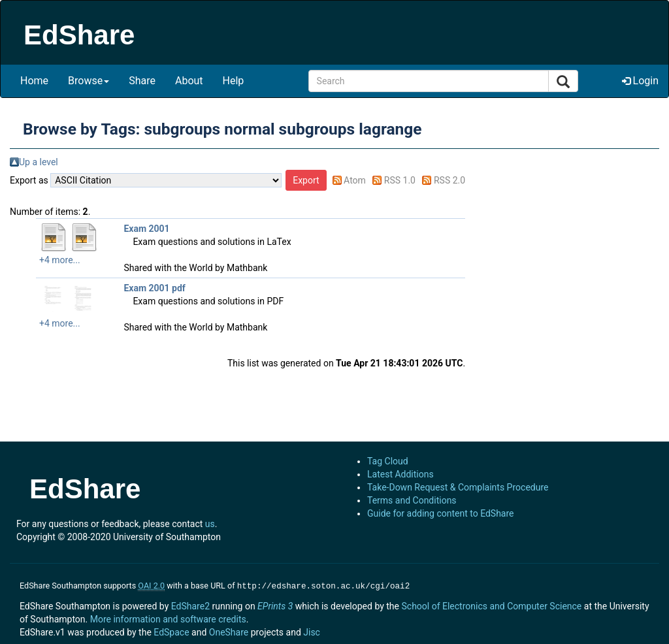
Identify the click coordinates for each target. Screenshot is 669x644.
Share (142, 81)
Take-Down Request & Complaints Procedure (458, 487)
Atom (355, 180)
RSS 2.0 (449, 180)
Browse (89, 81)
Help (234, 81)
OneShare (229, 631)
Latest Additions (400, 474)
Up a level (39, 162)
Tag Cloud (388, 461)
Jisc (312, 631)
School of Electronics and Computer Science (491, 605)
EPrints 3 (275, 605)
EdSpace (171, 631)
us (210, 524)
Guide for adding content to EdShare (441, 513)
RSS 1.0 (400, 180)
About (189, 81)
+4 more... (60, 260)
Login (640, 81)
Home (34, 81)
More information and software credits (168, 618)
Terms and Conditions (412, 500)
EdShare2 (190, 605)
